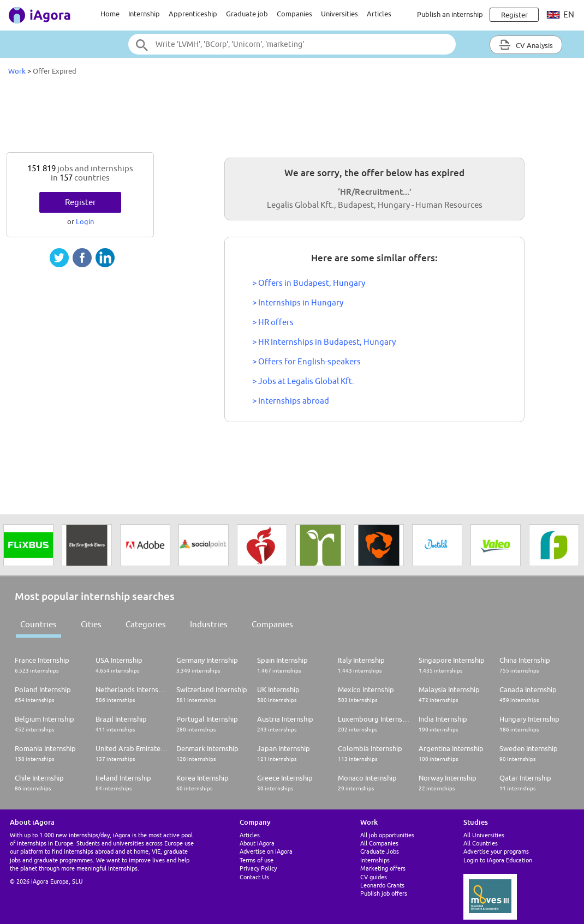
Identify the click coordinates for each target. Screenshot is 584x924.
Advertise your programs (496, 851)
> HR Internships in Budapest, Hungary (324, 342)
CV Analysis (526, 45)
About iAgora (257, 843)
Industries (209, 624)
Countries (38, 624)
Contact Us (254, 877)
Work (17, 71)
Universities (339, 14)
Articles (379, 14)
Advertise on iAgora (266, 851)
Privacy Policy (258, 868)
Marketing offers (383, 868)
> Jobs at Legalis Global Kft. (303, 381)
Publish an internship (450, 14)
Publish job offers (384, 893)
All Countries (481, 843)
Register (81, 202)
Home (110, 14)
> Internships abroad (291, 401)
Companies (294, 14)
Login (85, 221)
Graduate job (247, 14)
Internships (375, 860)
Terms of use (257, 860)
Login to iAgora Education (498, 860)
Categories (146, 624)
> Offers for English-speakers (306, 361)
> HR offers (273, 322)
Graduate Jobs (380, 851)
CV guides (374, 877)
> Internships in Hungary (298, 302)
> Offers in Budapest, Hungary (309, 283)
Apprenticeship (193, 14)
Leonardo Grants (382, 885)
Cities (91, 624)
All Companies (379, 843)
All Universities (484, 835)
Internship (144, 14)
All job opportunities (387, 835)
